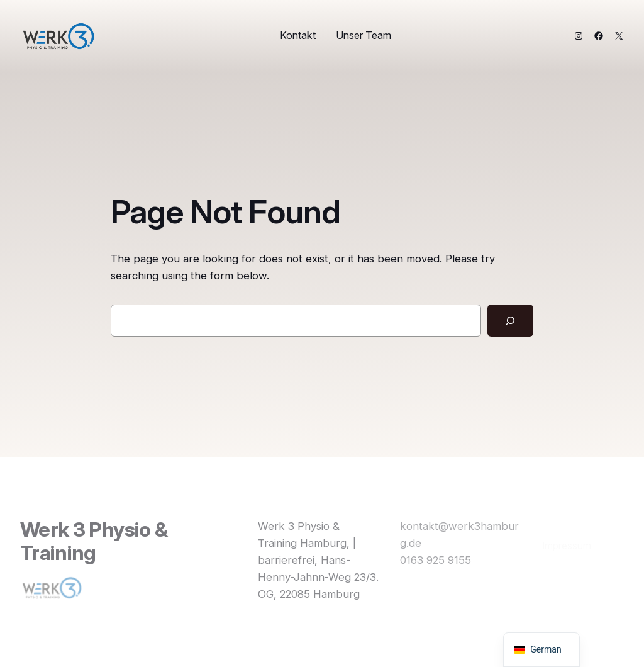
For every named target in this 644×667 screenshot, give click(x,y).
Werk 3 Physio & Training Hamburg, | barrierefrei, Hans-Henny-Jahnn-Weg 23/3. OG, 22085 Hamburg (318, 560)
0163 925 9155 (436, 560)
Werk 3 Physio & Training (94, 541)
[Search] (510, 321)
